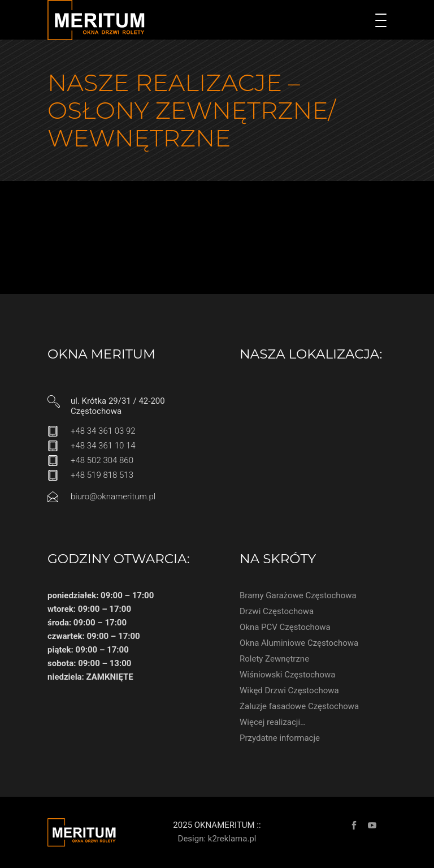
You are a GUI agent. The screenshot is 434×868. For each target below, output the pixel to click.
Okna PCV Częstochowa (285, 627)
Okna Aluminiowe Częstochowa (299, 643)
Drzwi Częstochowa (277, 611)
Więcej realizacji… (273, 722)
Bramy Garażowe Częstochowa (298, 595)
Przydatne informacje (280, 738)
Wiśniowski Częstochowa (287, 675)
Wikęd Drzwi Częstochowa (289, 690)
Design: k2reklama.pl (217, 839)
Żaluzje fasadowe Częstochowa (299, 706)
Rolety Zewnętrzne (274, 659)
